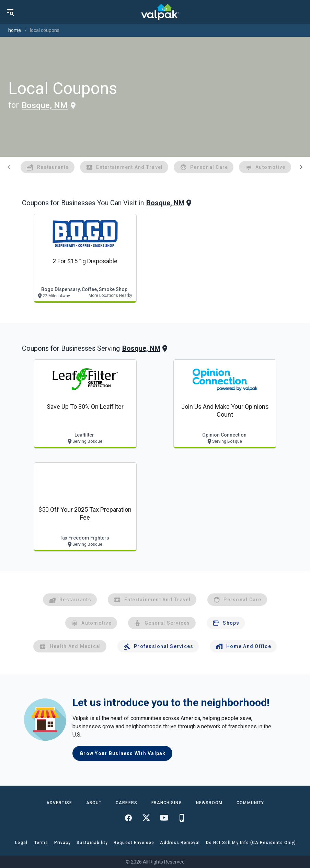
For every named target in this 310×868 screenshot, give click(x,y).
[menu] (10, 12)
